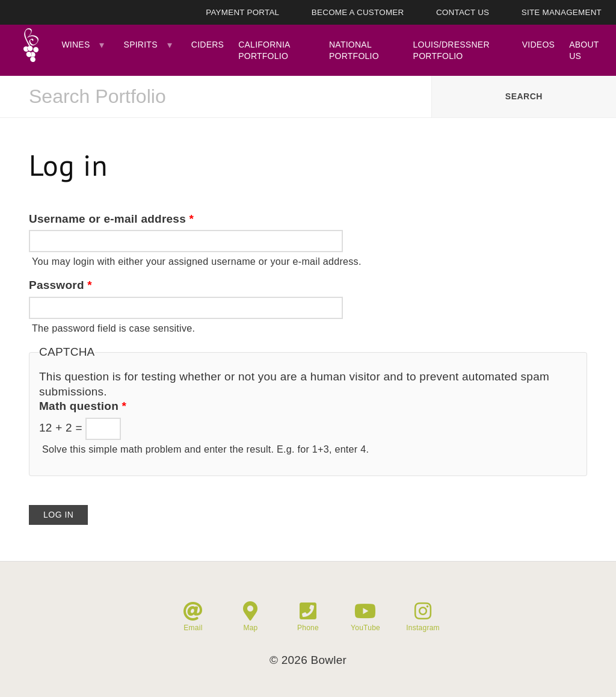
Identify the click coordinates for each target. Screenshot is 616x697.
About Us (584, 50)
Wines (75, 45)
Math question (83, 406)
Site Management (562, 12)
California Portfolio (264, 50)
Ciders (208, 45)
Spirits (141, 45)
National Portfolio (354, 50)
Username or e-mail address (111, 219)
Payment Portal (242, 12)
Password (60, 285)
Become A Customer (358, 12)
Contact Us (463, 12)
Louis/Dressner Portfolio (451, 50)
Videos (538, 45)
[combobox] (216, 97)
